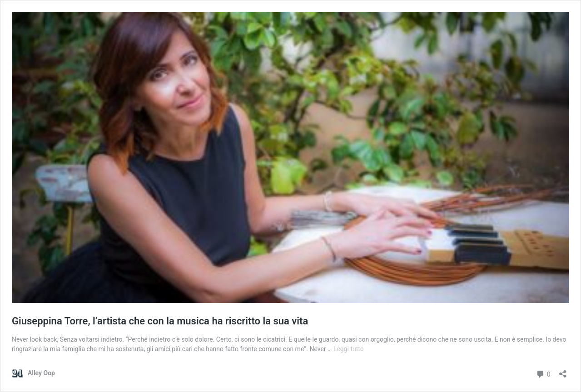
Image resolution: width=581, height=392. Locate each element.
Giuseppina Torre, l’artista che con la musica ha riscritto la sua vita (160, 321)
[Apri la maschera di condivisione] (563, 371)
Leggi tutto (349, 349)
